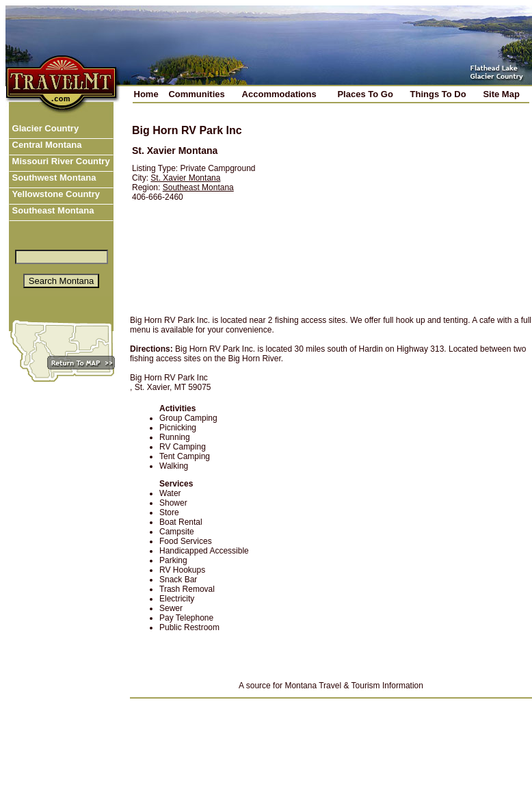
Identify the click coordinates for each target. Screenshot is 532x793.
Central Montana (45, 145)
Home (146, 94)
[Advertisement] (401, 210)
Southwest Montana (53, 178)
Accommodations (279, 94)
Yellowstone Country (55, 194)
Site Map (501, 94)
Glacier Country (44, 128)
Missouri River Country (60, 161)
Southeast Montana (52, 210)
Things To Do (438, 94)
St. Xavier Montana (185, 178)
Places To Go (365, 94)
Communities (196, 94)
